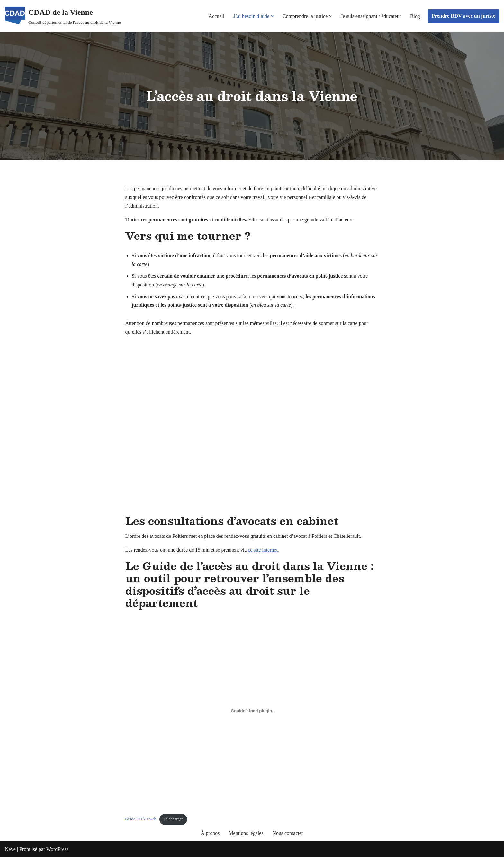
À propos (210, 835)
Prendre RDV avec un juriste (464, 16)
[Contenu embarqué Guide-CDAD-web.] (252, 712)
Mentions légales (246, 835)
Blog (415, 16)
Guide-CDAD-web (141, 821)
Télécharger (173, 821)
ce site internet (264, 551)
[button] (271, 16)
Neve (10, 851)
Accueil (215, 16)
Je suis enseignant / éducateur (370, 16)
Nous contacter (288, 835)
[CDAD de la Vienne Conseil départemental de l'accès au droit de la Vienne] (63, 16)
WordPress (57, 851)
